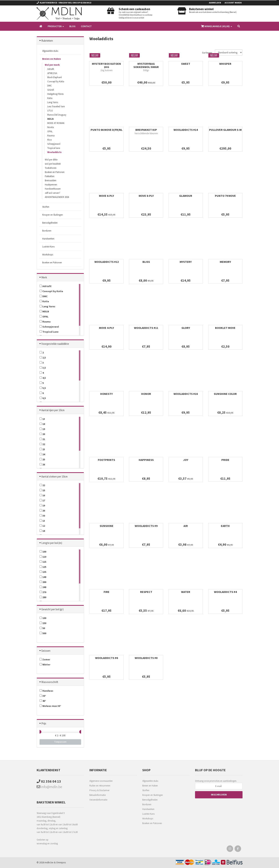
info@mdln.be (49, 787)
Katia (50, 98)
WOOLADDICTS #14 (186, 130)
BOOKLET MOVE (225, 328)
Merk (44, 277)
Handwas (46, 691)
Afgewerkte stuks (50, 51)
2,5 (43, 358)
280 (43, 597)
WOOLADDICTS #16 (186, 394)
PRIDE (225, 460)
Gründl (51, 90)
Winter (45, 665)
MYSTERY (186, 262)
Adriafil (51, 69)
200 (43, 582)
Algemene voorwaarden (101, 781)
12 (42, 526)
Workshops (48, 255)
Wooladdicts (54, 152)
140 (43, 577)
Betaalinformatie (98, 795)
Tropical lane (54, 148)
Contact (86, 26)
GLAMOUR (186, 196)
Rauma (51, 136)
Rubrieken (47, 41)
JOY (186, 460)
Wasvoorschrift (50, 682)
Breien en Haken (52, 59)
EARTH (225, 526)
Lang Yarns (53, 102)
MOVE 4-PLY (106, 328)
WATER (186, 592)
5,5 (43, 388)
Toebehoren (51, 168)
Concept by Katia (56, 81)
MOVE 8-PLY (146, 196)
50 (42, 628)
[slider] (40, 732)
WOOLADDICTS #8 (146, 658)
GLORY (186, 328)
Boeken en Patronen (55, 172)
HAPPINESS (146, 460)
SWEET (186, 64)
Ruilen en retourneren (100, 786)
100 (43, 552)
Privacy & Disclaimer (99, 790)
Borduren (47, 231)
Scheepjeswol (54, 144)
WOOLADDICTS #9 (146, 526)
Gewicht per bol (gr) (52, 609)
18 (42, 424)
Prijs (44, 723)
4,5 (43, 378)
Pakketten (50, 176)
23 (42, 449)
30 (42, 516)
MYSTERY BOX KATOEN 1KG (106, 65)
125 (43, 567)
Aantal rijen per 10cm (53, 410)
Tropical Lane (49, 332)
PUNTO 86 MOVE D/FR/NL (107, 130)
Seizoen (46, 651)
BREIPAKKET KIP (146, 130)
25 (42, 459)
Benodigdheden (50, 223)
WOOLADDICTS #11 (146, 328)
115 (43, 562)
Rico (50, 140)
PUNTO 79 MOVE (225, 196)
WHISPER (225, 64)
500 (43, 633)
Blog (72, 26)
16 (42, 495)
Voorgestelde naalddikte (55, 344)
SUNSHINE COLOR (225, 394)
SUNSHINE (107, 526)
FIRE (107, 592)
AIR (186, 526)
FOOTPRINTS (106, 460)
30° (43, 696)
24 (42, 454)
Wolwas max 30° (50, 706)
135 (43, 572)
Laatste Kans (48, 247)
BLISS (146, 262)
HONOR (146, 394)
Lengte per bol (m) (52, 543)
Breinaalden (51, 180)
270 (43, 592)
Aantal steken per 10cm (54, 477)
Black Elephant (55, 77)
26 (42, 464)
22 (42, 444)
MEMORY (225, 262)
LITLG (50, 111)
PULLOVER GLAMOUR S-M (225, 130)
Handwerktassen (53, 189)
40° (43, 701)
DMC (50, 86)
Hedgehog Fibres (55, 94)
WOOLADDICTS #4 (225, 592)
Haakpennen (51, 185)
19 (42, 429)
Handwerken (48, 239)
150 (43, 623)
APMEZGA (52, 73)
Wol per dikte (51, 160)
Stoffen (46, 207)
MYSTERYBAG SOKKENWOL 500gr (146, 65)
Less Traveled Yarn (56, 106)
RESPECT (146, 592)
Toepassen (60, 742)
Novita (51, 127)
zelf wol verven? (52, 193)
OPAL (50, 131)
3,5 (43, 368)
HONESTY (106, 394)
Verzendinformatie (98, 800)
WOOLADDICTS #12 (107, 262)
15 (42, 490)
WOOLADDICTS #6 (107, 658)
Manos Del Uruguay (57, 115)
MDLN (50, 119)
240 (43, 587)
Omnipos (61, 862)
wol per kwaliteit (53, 164)
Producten (56, 26)
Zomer (45, 659)
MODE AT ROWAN (56, 123)
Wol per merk (52, 65)
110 (43, 557)
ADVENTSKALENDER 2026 (57, 197)
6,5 (43, 398)
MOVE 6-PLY (106, 196)
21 (42, 439)
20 (42, 434)
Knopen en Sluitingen (53, 215)
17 (42, 500)
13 (42, 419)
